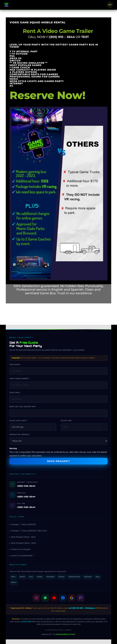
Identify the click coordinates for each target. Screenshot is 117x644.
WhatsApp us (90, 608)
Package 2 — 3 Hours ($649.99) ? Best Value (28, 531)
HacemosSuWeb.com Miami (66, 634)
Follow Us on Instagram (20, 549)
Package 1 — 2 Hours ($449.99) (23, 525)
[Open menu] (6, 5)
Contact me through (19, 435)
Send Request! (58, 461)
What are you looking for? (23, 407)
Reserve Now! (47, 65)
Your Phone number (19, 379)
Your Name (15, 365)
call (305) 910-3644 (76, 608)
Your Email (15, 393)
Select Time (66, 421)
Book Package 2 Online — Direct (23, 543)
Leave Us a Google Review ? (21, 556)
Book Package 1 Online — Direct (23, 537)
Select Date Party (18, 421)
